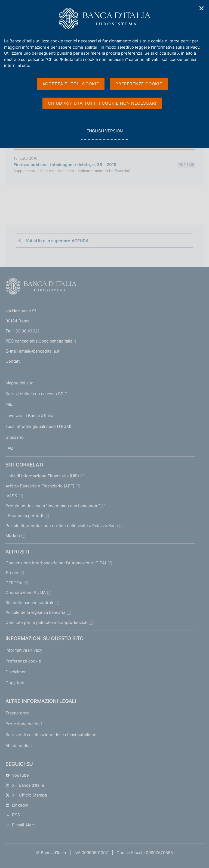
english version (104, 134)
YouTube (17, 775)
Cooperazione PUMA (26, 592)
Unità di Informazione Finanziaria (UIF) (42, 476)
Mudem (13, 535)
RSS (13, 815)
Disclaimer (16, 672)
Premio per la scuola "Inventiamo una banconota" (53, 506)
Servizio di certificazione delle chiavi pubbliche (51, 735)
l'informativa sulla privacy (175, 47)
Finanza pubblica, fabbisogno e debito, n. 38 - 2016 (65, 165)
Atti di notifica (19, 746)
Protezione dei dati (24, 724)
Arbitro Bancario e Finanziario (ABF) (40, 486)
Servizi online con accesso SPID (36, 394)
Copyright (15, 683)
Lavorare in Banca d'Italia (29, 416)
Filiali (10, 405)
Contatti (13, 361)
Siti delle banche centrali (29, 603)
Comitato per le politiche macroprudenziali (46, 622)
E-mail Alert (20, 825)
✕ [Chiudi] (202, 8)
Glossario (15, 437)
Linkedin (17, 805)
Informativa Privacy (24, 650)
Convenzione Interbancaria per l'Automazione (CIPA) (56, 563)
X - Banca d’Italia (25, 785)
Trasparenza (17, 713)
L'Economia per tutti (24, 516)
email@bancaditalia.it (39, 351)
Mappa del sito (19, 383)
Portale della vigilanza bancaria (35, 612)
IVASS (11, 496)
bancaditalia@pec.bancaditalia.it (45, 341)
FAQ (9, 448)
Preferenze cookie (23, 661)
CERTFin (14, 583)
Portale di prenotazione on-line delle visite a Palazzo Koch (62, 526)
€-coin (12, 573)
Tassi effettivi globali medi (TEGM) (38, 426)
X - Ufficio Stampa (26, 795)
